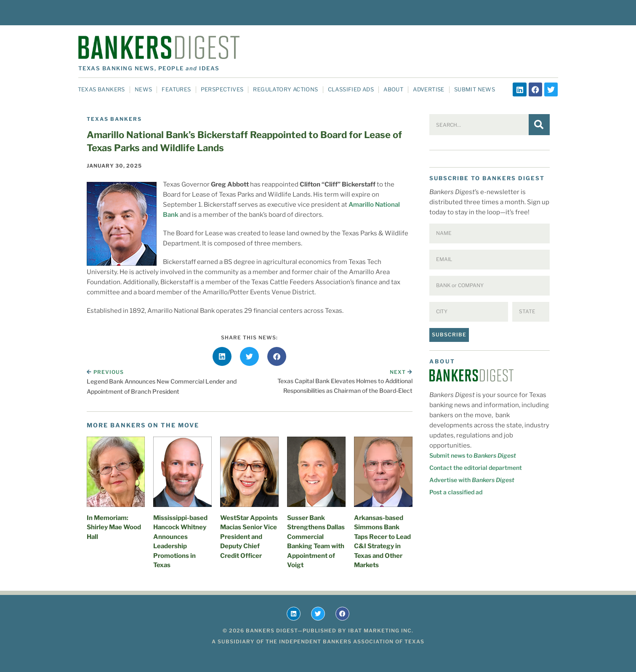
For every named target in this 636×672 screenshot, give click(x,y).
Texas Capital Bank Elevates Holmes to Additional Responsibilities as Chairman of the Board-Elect (345, 385)
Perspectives (222, 89)
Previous (105, 372)
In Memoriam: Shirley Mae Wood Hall (114, 527)
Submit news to (473, 455)
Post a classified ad (456, 492)
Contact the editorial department (476, 468)
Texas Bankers (101, 89)
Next (401, 372)
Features (176, 89)
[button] (222, 356)
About (393, 89)
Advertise (429, 89)
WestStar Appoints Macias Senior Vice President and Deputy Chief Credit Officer (249, 537)
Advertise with (472, 480)
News (144, 89)
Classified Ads (351, 89)
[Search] (539, 125)
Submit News (475, 89)
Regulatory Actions (285, 89)
